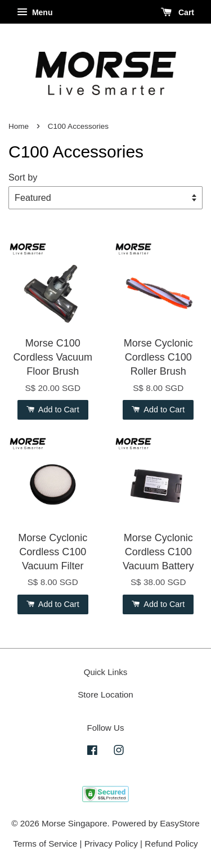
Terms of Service (45, 844)
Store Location (105, 694)
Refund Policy (171, 844)
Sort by (23, 177)
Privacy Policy (111, 844)
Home (19, 126)
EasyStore (180, 823)
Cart (178, 12)
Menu (35, 12)
